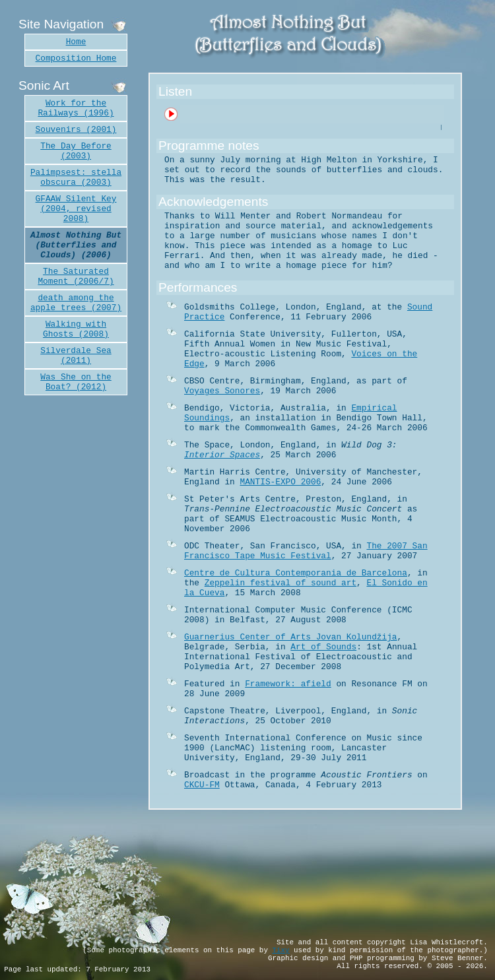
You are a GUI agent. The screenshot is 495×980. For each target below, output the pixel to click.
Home (76, 42)
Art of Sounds (323, 647)
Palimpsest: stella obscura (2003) (76, 178)
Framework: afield (288, 684)
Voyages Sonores (222, 391)
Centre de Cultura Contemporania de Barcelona (296, 573)
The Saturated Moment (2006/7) (76, 277)
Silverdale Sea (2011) (76, 356)
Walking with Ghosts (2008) (76, 329)
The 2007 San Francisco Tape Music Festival (306, 551)
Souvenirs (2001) (76, 130)
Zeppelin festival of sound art (280, 583)
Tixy (280, 950)
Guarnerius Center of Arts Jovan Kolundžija (291, 637)
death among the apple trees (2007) (76, 303)
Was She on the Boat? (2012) (76, 382)
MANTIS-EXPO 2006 (280, 482)
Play (170, 112)
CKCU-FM (202, 785)
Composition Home (76, 58)
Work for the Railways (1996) (76, 108)
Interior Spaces (222, 455)
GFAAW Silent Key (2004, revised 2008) (76, 209)
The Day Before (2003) (76, 151)
